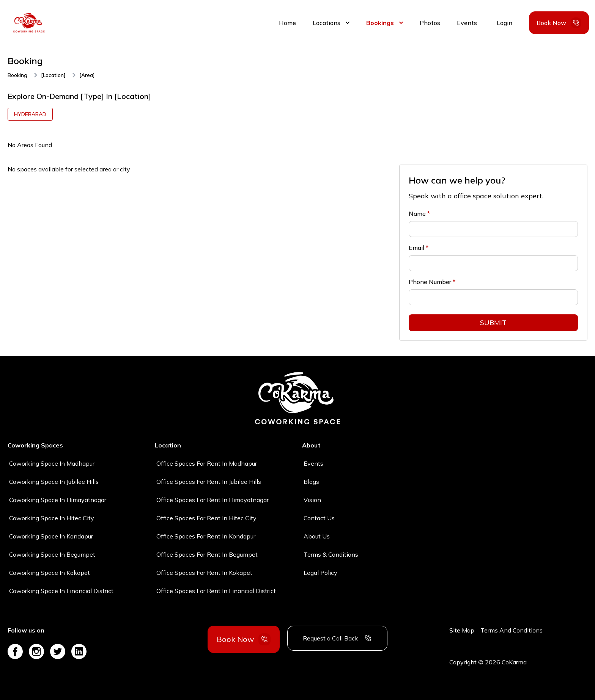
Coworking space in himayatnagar (58, 500)
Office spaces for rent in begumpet (207, 554)
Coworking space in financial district (61, 591)
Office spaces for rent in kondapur (206, 536)
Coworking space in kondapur (51, 536)
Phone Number (432, 282)
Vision (312, 500)
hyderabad (30, 114)
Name (419, 213)
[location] (53, 75)
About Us (317, 536)
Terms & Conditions (331, 554)
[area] (87, 75)
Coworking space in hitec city (52, 518)
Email (419, 248)
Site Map (462, 630)
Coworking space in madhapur (52, 463)
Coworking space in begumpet (52, 554)
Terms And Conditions (512, 630)
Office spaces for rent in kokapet (204, 573)
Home (287, 23)
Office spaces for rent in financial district (216, 591)
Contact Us (319, 518)
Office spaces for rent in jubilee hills (209, 482)
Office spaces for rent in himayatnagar (212, 500)
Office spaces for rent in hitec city (206, 518)
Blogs (311, 482)
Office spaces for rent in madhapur (207, 463)
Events (467, 23)
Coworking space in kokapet (50, 573)
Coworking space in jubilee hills (54, 482)
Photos (430, 23)
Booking (17, 75)
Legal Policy (320, 573)
